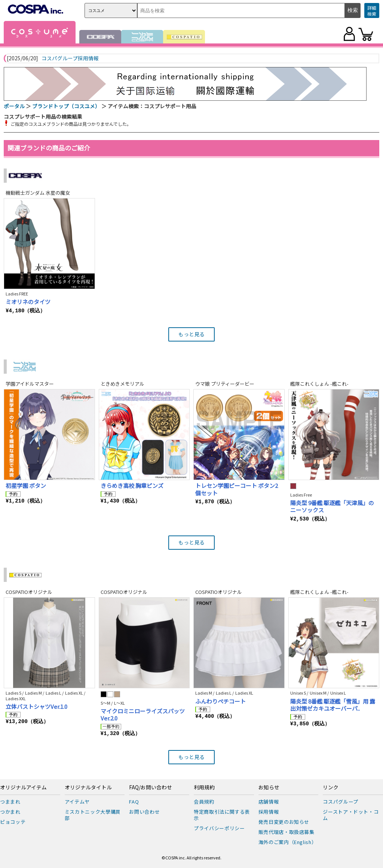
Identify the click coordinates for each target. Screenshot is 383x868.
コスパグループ (341, 802)
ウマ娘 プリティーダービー (225, 384)
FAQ (134, 802)
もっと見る (191, 334)
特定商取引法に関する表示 (222, 815)
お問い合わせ (144, 812)
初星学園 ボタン (26, 485)
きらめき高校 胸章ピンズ (132, 485)
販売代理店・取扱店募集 (287, 832)
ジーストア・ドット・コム (351, 815)
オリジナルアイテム (23, 787)
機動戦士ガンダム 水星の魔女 (38, 193)
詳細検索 (372, 11)
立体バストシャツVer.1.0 (36, 706)
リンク (331, 787)
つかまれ (10, 812)
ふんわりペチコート (220, 701)
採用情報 (269, 812)
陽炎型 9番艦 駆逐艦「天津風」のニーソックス (332, 506)
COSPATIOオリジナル (29, 592)
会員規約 (204, 802)
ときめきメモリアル (122, 384)
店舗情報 (269, 802)
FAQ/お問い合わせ (151, 787)
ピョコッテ (13, 822)
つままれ (10, 802)
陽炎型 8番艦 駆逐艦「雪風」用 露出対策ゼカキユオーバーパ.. (333, 705)
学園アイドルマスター (30, 384)
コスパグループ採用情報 (70, 58)
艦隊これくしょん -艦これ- (319, 384)
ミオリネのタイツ (28, 302)
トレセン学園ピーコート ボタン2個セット (237, 489)
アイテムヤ (77, 802)
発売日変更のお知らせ (284, 822)
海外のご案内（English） (288, 842)
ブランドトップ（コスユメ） (66, 106)
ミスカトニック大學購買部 (93, 815)
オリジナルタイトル (88, 787)
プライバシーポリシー (219, 828)
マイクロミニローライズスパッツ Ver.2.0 (143, 715)
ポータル (14, 106)
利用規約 (204, 787)
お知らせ (269, 787)
